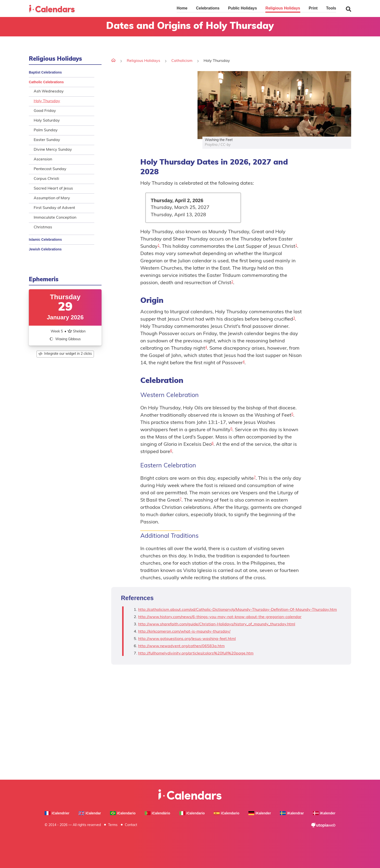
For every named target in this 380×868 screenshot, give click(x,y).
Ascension (43, 159)
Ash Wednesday (49, 91)
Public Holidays (242, 8)
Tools (331, 8)
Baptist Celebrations (45, 72)
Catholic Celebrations (46, 82)
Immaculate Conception (55, 218)
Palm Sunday (46, 130)
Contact (131, 825)
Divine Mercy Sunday (53, 150)
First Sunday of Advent (54, 208)
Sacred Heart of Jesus (53, 189)
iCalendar (90, 813)
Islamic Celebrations (45, 240)
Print (313, 8)
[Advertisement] (152, 105)
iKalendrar (292, 813)
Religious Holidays (283, 8)
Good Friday (45, 111)
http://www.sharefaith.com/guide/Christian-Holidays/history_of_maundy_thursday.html (217, 624)
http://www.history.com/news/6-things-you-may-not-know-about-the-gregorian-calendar (220, 617)
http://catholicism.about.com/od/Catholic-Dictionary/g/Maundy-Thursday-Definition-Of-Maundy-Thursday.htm (237, 610)
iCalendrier (57, 813)
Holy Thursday (47, 101)
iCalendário (157, 813)
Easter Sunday (47, 140)
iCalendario (123, 813)
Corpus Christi (46, 179)
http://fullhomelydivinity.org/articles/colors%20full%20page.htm (196, 653)
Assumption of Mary (52, 198)
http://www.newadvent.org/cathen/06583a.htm (181, 646)
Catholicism (182, 61)
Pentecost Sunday (50, 169)
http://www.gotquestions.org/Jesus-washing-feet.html (187, 639)
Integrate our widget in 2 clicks (65, 354)
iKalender (260, 813)
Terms (113, 825)
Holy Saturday (47, 121)
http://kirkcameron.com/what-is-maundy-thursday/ (184, 632)
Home (182, 8)
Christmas (43, 227)
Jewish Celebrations (45, 249)
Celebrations (208, 8)
